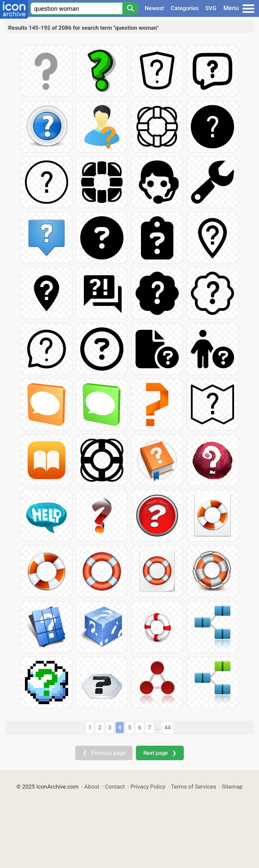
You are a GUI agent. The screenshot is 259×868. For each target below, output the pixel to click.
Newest (154, 8)
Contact (115, 787)
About (92, 787)
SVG (211, 8)
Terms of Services (194, 787)
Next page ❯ (160, 753)
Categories (185, 8)
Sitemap (232, 787)
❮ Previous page (104, 753)
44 (167, 727)
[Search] (130, 8)
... (158, 728)
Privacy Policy (148, 787)
